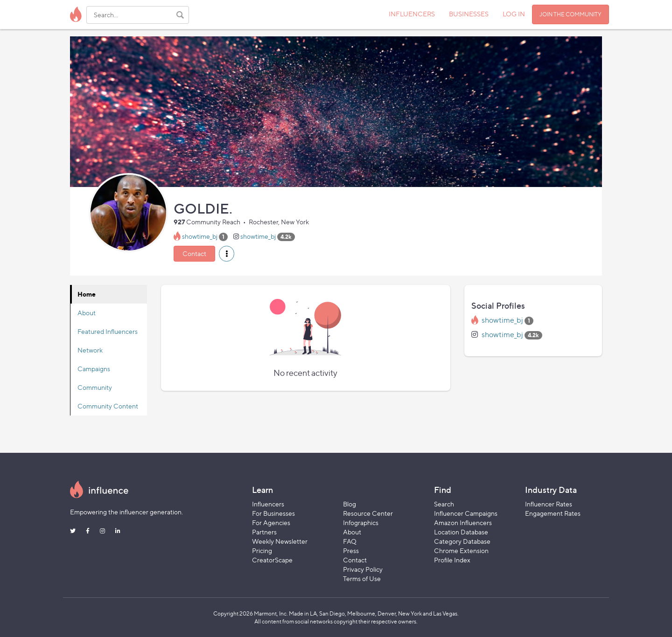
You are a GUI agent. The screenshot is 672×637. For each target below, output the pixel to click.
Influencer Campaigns (466, 513)
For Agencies (271, 523)
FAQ (350, 541)
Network (90, 350)
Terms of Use (362, 578)
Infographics (361, 523)
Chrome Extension (461, 550)
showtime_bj (200, 236)
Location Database (461, 532)
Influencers (268, 504)
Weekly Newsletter (280, 541)
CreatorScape (272, 560)
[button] (227, 254)
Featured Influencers (108, 331)
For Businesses (273, 513)
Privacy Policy (363, 569)
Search (444, 504)
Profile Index (452, 560)
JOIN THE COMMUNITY (570, 14)
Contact (194, 253)
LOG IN (514, 14)
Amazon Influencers (463, 523)
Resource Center (368, 513)
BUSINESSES (469, 14)
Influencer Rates (549, 504)
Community (95, 387)
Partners (264, 532)
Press (351, 550)
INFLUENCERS (412, 14)
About (87, 313)
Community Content (108, 406)
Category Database (462, 541)
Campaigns (94, 369)
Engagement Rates (553, 513)
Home (87, 294)
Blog (350, 504)
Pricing (262, 550)
